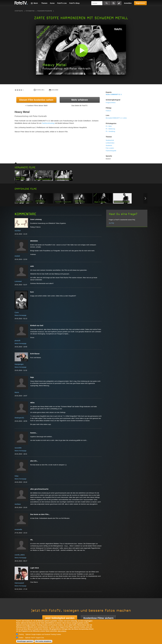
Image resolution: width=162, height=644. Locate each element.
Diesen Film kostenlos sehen (36, 100)
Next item (145, 198)
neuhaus (18, 504)
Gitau (16, 476)
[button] (82, 50)
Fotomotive (30, 11)
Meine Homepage (20, 315)
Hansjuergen (19, 364)
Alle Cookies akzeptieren (43, 641)
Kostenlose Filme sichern (98, 618)
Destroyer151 (19, 418)
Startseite (19, 11)
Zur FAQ (111, 223)
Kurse (52, 3)
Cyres (17, 312)
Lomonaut (18, 281)
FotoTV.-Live (62, 3)
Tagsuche (119, 3)
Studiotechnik (110, 140)
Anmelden (128, 3)
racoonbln (18, 448)
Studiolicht (109, 146)
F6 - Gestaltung (110, 131)
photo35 (17, 341)
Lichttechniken (110, 143)
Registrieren (140, 3)
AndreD (17, 256)
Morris (17, 392)
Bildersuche (114, 3)
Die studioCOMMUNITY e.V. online (116, 118)
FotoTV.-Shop (74, 3)
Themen (44, 3)
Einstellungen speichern (25, 641)
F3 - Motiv (109, 126)
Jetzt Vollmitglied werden (60, 618)
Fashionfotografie (45, 11)
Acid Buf (18, 231)
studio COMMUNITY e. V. (114, 94)
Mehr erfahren (80, 100)
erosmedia (18, 529)
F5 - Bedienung (110, 129)
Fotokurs (108, 111)
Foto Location (110, 148)
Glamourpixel (19, 583)
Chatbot (21, 638)
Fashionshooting (48, 123)
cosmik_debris (20, 555)
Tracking (21, 634)
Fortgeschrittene (111, 103)
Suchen (107, 3)
